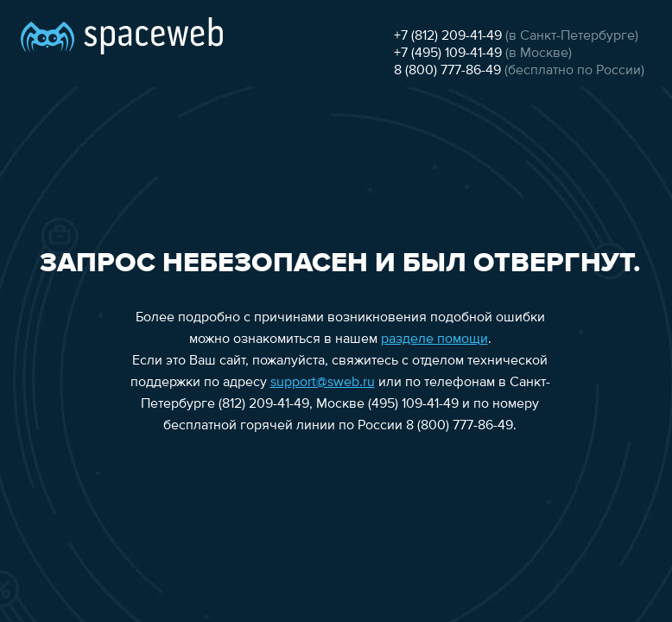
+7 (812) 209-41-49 (448, 36)
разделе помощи (434, 340)
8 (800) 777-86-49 (447, 71)
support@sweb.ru (323, 383)
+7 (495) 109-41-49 (448, 54)
